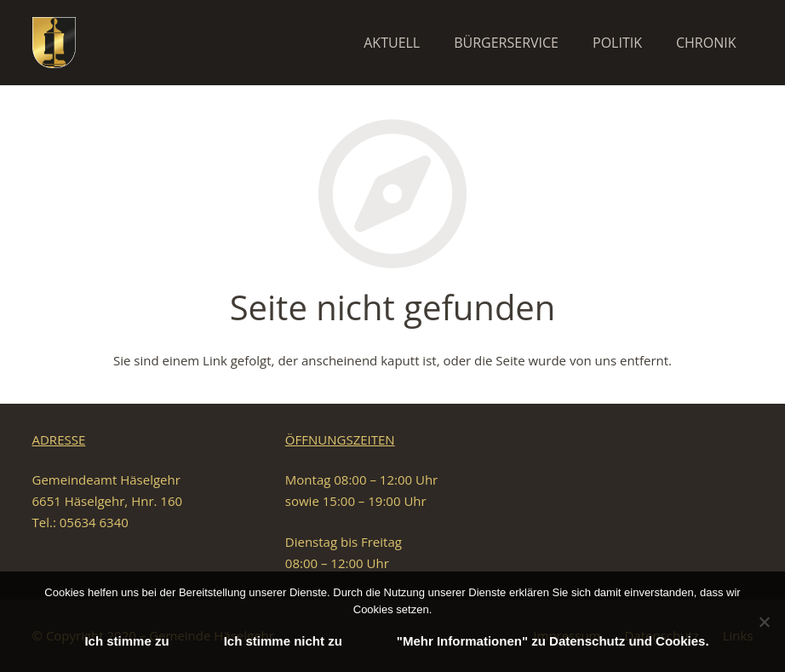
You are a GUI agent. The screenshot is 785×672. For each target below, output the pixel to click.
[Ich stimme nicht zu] (764, 622)
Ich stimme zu (126, 641)
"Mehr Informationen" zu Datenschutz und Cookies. (553, 641)
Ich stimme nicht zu (283, 641)
